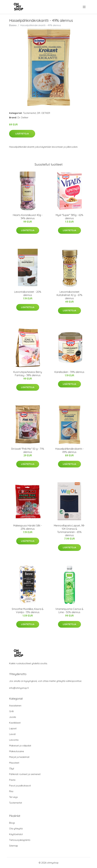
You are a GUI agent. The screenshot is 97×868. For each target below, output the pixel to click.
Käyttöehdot (16, 834)
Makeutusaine (17, 751)
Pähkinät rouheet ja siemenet (25, 774)
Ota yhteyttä (16, 829)
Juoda (13, 717)
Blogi (12, 823)
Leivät (12, 734)
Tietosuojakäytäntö (20, 840)
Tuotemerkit (29, 113)
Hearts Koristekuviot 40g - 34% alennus (28, 217)
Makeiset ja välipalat (20, 746)
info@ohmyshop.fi (19, 688)
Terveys (13, 797)
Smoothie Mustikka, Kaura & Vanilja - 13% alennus (28, 611)
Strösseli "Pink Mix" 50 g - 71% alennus (28, 450)
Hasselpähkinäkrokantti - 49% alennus (69, 450)
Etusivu (13, 25)
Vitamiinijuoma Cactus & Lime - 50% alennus (69, 611)
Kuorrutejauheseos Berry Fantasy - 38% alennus (28, 374)
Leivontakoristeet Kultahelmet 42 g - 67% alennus (69, 295)
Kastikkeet (15, 723)
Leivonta (14, 740)
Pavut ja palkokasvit (20, 786)
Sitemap (14, 846)
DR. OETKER (44, 113)
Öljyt (12, 768)
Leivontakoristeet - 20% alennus (28, 293)
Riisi (11, 791)
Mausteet (14, 763)
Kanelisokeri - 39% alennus (69, 372)
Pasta (12, 780)
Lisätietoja (22, 134)
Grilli (11, 711)
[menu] (84, 7)
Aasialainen (15, 706)
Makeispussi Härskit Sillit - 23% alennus (28, 527)
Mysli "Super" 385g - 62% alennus (69, 217)
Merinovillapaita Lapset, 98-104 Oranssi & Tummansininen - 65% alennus (69, 530)
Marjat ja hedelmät (19, 757)
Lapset (13, 728)
